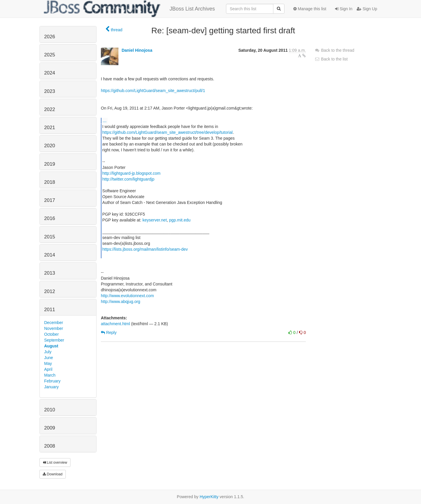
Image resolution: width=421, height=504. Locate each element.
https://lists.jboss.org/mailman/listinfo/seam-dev (145, 249)
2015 (50, 237)
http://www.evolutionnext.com (127, 296)
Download (53, 474)
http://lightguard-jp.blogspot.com (131, 173)
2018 (50, 182)
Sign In (344, 9)
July (48, 352)
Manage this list (310, 9)
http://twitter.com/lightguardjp (128, 179)
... (105, 120)
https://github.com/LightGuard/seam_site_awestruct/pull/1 (153, 91)
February (52, 381)
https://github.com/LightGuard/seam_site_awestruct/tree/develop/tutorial (168, 132)
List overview (55, 463)
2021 (50, 128)
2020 (50, 146)
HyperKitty (209, 497)
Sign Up (367, 9)
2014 (50, 255)
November (54, 328)
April (48, 369)
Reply (109, 332)
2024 (50, 73)
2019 (50, 164)
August (51, 346)
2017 (50, 200)
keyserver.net (155, 220)
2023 (50, 91)
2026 (50, 37)
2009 (50, 428)
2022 (50, 109)
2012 (50, 291)
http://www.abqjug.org (121, 302)
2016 (50, 218)
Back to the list (331, 59)
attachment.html (115, 324)
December (54, 323)
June (49, 358)
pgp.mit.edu (180, 220)
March (50, 375)
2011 (50, 310)
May (48, 363)
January (51, 387)
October (51, 334)
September (54, 340)
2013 (50, 273)
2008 (50, 446)
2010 (50, 410)
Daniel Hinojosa (137, 50)
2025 (50, 55)
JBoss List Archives (129, 9)
